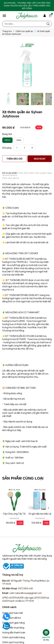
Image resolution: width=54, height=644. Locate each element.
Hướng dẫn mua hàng (13, 628)
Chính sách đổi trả (11, 618)
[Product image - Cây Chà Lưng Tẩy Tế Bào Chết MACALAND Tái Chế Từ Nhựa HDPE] (14, 500)
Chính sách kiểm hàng (13, 637)
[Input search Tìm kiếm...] (23, 24)
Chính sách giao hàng (13, 623)
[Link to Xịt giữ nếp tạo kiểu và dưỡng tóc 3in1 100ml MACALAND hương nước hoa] (40, 514)
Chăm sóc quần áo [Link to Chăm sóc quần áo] (26, 31)
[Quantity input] (24, 148)
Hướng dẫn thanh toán (14, 632)
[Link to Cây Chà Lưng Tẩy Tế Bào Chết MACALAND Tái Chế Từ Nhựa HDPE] (14, 514)
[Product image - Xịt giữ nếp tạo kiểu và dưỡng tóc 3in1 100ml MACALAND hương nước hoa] (40, 500)
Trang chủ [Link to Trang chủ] (9, 31)
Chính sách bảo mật (13, 613)
